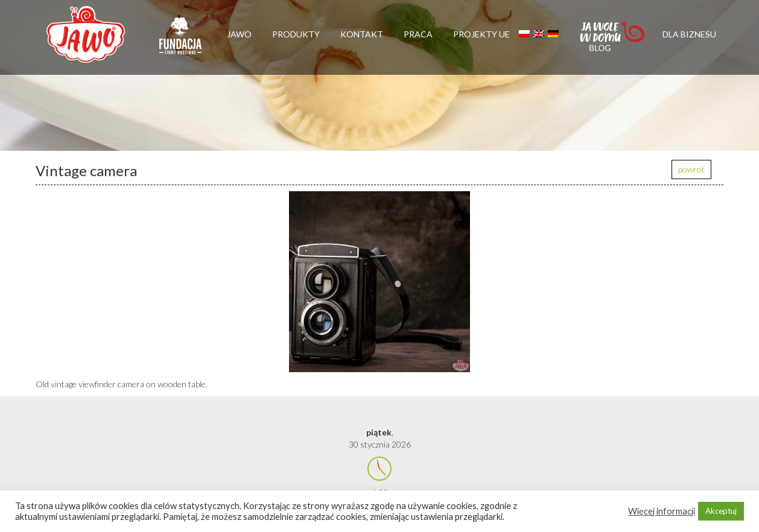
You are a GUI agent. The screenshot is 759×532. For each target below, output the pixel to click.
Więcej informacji (662, 511)
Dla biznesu (689, 34)
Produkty (296, 34)
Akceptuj (721, 511)
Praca (418, 34)
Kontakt (362, 34)
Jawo (239, 34)
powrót (691, 169)
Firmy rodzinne (180, 41)
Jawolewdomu (613, 39)
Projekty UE (481, 34)
